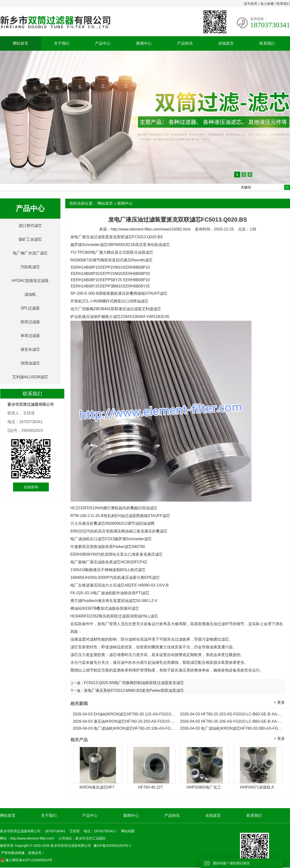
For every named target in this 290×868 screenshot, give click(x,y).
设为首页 (251, 4)
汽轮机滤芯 (30, 267)
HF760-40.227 (150, 787)
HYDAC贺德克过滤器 (30, 281)
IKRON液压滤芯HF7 (97, 787)
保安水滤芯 (30, 349)
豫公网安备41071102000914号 (26, 860)
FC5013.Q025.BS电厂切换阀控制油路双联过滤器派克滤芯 (134, 683)
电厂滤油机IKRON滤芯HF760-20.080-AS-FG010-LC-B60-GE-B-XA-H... (231, 728)
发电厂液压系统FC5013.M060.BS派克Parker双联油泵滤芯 (134, 690)
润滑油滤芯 (30, 363)
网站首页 (21, 43)
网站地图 (128, 831)
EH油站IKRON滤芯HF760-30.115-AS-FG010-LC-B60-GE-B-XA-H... (124, 714)
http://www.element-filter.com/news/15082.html (151, 229)
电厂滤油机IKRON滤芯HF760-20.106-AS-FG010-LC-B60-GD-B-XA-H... (124, 728)
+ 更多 (279, 702)
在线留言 (226, 43)
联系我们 (283, 4)
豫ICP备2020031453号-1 (112, 846)
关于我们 (62, 43)
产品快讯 (185, 43)
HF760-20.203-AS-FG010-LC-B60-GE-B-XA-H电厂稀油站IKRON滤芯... (231, 714)
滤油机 (30, 294)
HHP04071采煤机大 (257, 787)
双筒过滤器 (30, 322)
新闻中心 (144, 43)
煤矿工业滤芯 (30, 239)
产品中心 (103, 43)
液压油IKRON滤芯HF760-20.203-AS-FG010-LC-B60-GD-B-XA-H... (124, 721)
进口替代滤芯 (30, 226)
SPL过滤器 (30, 308)
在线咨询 (31, 487)
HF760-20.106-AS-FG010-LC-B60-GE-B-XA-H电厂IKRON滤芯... (231, 721)
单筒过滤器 (30, 336)
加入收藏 (267, 4)
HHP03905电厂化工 (204, 787)
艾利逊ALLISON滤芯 (30, 377)
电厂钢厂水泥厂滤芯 (30, 253)
